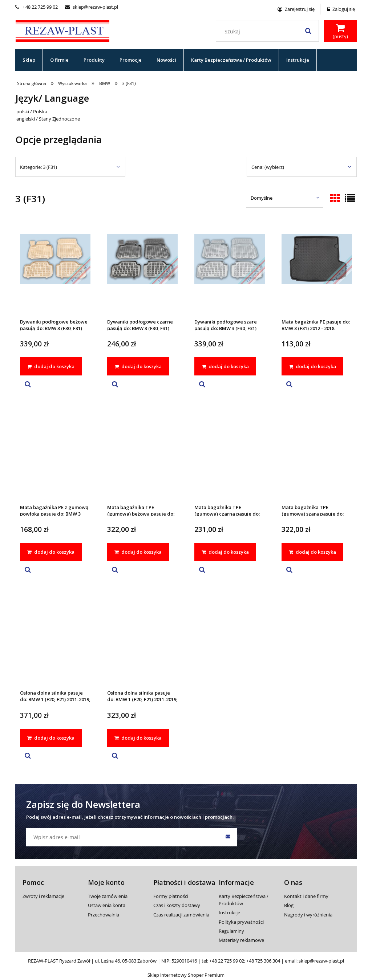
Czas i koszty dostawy (177, 905)
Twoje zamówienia (108, 896)
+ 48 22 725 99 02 (37, 7)
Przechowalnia (104, 915)
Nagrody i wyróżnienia (308, 915)
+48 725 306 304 (263, 961)
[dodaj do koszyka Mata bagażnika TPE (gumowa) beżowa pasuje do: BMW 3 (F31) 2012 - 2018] (138, 552)
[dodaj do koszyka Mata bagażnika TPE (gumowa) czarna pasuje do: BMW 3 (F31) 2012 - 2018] (225, 552)
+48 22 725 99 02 (227, 961)
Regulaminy (231, 931)
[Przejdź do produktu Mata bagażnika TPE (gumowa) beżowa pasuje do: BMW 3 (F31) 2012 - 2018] (142, 454)
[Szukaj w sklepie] (269, 32)
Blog (289, 905)
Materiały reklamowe (241, 940)
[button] (28, 385)
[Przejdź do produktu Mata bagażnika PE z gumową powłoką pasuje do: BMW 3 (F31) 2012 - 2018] (55, 454)
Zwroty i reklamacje (43, 896)
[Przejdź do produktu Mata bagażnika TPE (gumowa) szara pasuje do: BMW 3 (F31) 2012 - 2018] (317, 454)
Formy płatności (171, 896)
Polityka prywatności (241, 922)
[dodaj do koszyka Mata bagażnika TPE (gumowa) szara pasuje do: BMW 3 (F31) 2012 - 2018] (312, 552)
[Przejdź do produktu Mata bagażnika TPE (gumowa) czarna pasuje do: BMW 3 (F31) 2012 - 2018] (230, 454)
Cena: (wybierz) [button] (268, 167)
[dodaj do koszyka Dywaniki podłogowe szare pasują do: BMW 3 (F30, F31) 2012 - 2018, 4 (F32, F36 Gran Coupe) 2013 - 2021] (225, 366)
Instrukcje (229, 912)
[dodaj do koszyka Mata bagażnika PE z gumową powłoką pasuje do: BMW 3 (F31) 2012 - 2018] (51, 552)
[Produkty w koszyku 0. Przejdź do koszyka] (340, 32)
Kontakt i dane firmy (306, 896)
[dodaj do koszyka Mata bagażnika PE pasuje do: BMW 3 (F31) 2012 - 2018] (312, 366)
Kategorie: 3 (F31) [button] (39, 167)
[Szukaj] (308, 31)
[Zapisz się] (228, 837)
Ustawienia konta (107, 905)
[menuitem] (29, 60)
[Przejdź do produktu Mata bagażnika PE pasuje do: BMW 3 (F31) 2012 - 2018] (317, 268)
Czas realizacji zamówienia (181, 915)
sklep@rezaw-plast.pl (92, 7)
